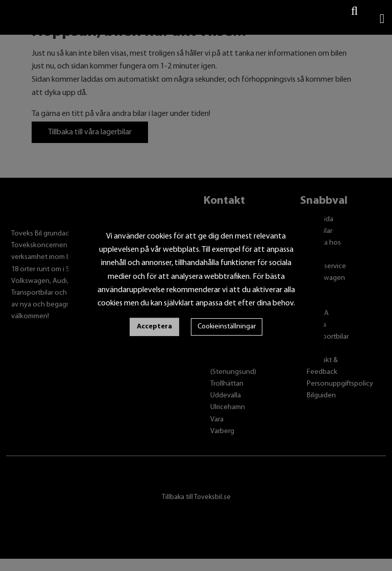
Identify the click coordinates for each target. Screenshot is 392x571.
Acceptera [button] (154, 327)
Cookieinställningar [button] (227, 327)
